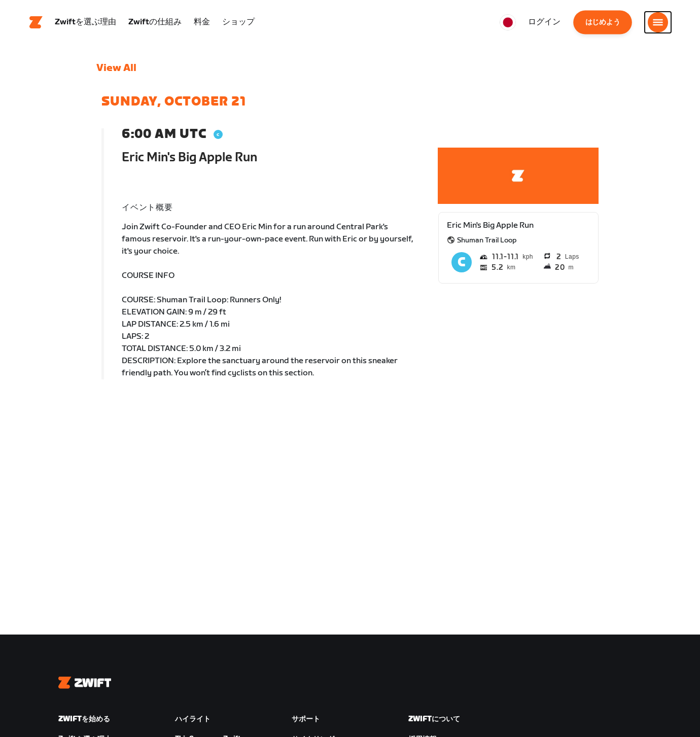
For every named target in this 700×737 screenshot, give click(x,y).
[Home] (36, 23)
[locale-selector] (508, 23)
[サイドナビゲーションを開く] (658, 23)
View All (116, 68)
